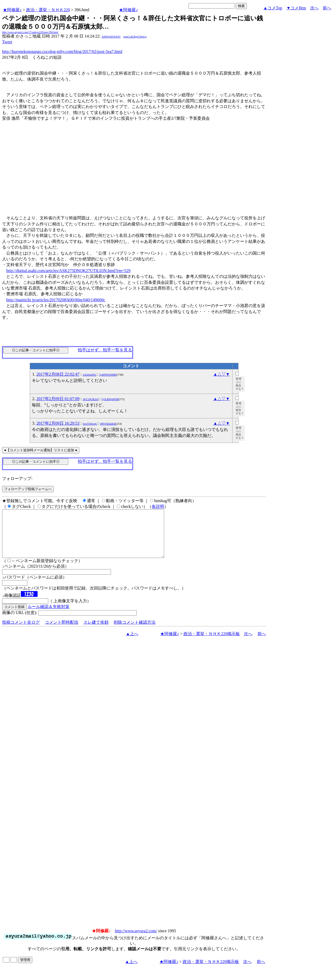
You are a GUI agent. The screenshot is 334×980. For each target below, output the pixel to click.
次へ (314, 8)
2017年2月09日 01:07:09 (58, 399)
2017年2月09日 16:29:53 (58, 423)
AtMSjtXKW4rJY (111, 37)
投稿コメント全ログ (21, 632)
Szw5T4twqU (90, 424)
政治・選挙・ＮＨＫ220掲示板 (212, 643)
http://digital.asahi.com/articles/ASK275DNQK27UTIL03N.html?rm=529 (68, 271)
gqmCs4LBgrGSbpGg (135, 37)
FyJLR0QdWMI (110, 399)
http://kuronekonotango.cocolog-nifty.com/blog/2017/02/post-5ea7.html (62, 52)
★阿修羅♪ (12, 10)
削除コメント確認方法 (135, 632)
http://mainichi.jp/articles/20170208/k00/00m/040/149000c (56, 300)
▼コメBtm (296, 8)
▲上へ (132, 643)
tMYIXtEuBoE (108, 424)
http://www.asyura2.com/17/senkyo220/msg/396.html (30, 32)
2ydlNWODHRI (108, 375)
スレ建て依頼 (96, 632)
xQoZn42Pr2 (90, 375)
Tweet (7, 42)
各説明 (158, 506)
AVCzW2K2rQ (91, 399)
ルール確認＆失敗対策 (49, 616)
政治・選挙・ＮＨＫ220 (48, 10)
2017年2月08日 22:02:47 (58, 374)
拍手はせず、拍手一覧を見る (105, 350)
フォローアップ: (17, 479)
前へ (327, 8)
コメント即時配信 (62, 632)
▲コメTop (273, 8)
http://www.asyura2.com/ (136, 940)
